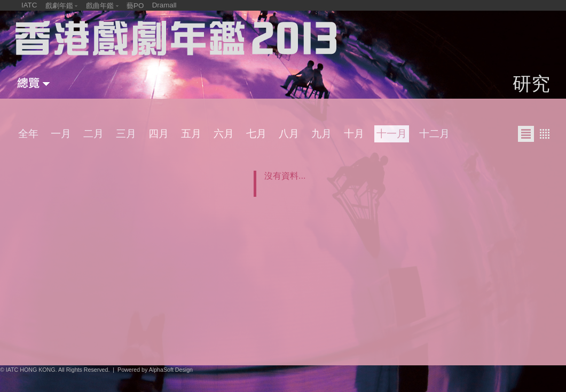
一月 (61, 134)
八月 (289, 134)
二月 (93, 134)
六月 (224, 134)
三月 (126, 134)
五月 (191, 134)
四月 (159, 134)
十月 (354, 134)
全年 (28, 134)
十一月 (392, 134)
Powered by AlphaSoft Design (155, 370)
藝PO (135, 6)
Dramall (164, 5)
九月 (321, 134)
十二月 (434, 134)
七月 (256, 134)
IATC (29, 5)
